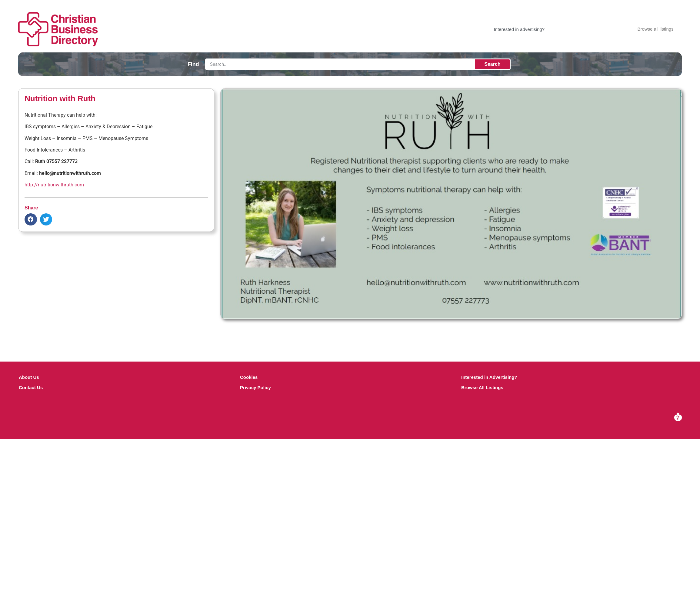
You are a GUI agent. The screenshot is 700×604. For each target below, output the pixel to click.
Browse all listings (655, 29)
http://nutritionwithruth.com (54, 185)
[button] (31, 220)
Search (492, 64)
